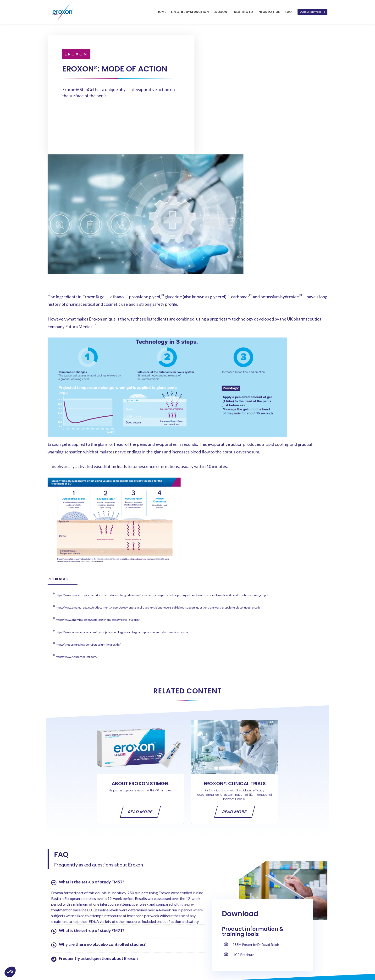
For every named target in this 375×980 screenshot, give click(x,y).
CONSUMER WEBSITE (312, 12)
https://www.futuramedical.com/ (77, 540)
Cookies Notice (257, 957)
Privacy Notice (256, 950)
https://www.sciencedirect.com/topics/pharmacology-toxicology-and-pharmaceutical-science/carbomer (122, 515)
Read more (141, 694)
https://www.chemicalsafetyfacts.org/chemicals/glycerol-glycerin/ (98, 503)
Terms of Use (254, 943)
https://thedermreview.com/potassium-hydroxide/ (88, 527)
